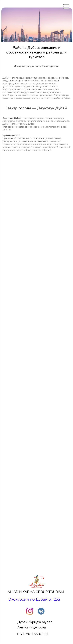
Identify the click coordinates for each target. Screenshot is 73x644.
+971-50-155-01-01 (33, 634)
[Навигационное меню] (4, 4)
